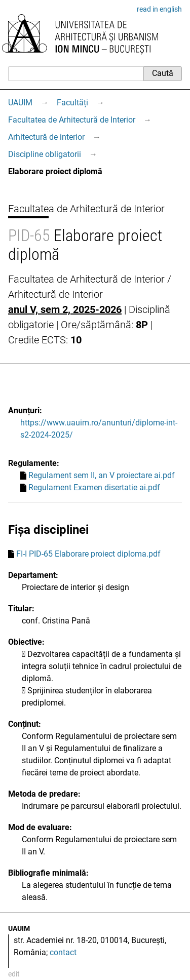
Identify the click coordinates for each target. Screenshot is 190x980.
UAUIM (20, 103)
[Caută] (76, 73)
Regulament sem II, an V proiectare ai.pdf (102, 475)
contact (63, 952)
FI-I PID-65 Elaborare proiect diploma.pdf (88, 554)
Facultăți (72, 103)
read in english (159, 9)
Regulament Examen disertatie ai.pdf (94, 487)
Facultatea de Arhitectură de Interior (72, 120)
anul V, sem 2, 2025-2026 (65, 309)
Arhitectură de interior (46, 137)
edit (14, 974)
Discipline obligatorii (45, 154)
